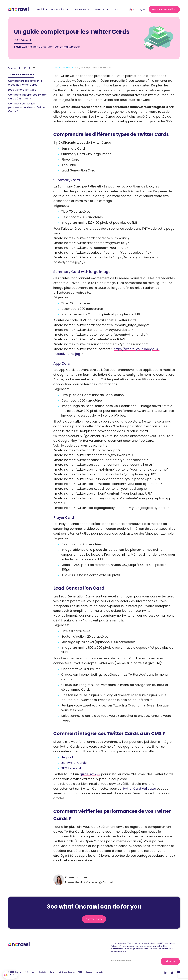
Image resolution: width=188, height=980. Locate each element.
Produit (42, 9)
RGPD (80, 972)
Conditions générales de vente (62, 972)
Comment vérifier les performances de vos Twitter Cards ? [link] (27, 107)
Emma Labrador (70, 47)
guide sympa (90, 774)
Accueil (57, 68)
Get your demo (94, 919)
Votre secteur (81, 9)
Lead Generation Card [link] (22, 90)
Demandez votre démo (164, 9)
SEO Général (23, 40)
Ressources (101, 9)
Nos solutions (60, 9)
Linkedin (166, 972)
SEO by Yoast (71, 768)
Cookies (89, 972)
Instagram (172, 972)
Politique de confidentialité (35, 972)
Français (99, 972)
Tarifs (115, 9)
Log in (142, 9)
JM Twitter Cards (74, 763)
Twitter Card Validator (139, 789)
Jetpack (67, 757)
